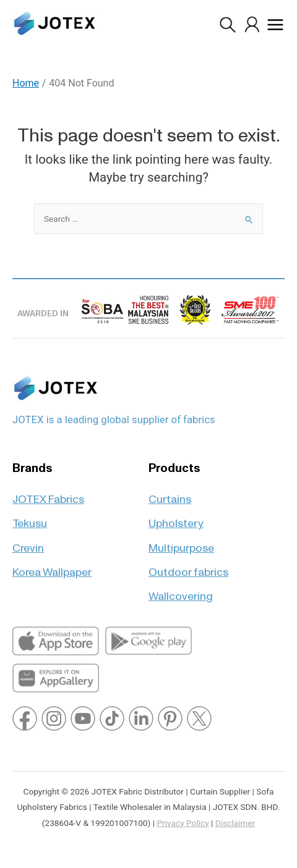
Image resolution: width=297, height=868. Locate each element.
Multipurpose (181, 543)
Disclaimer (235, 823)
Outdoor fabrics (188, 567)
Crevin (28, 543)
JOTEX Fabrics (48, 494)
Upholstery (176, 518)
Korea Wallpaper (52, 567)
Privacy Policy (183, 823)
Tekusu (30, 518)
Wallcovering (181, 591)
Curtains (170, 494)
